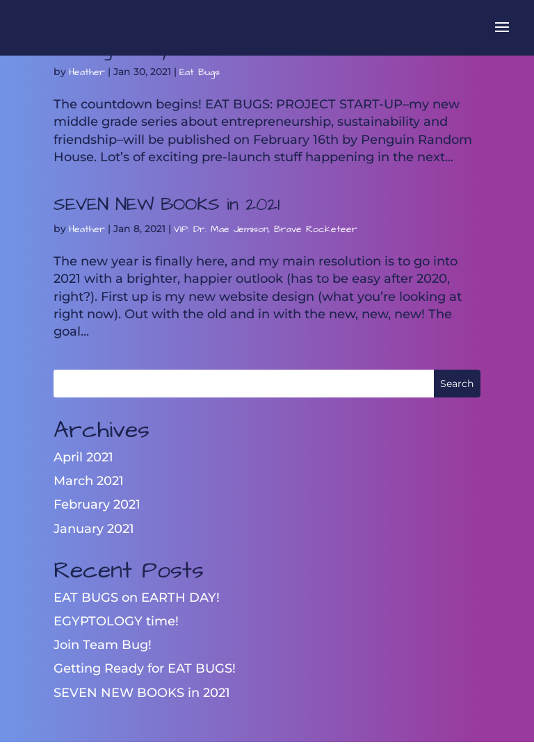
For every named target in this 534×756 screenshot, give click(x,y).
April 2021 (83, 457)
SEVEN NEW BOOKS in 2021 (167, 204)
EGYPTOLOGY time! (116, 621)
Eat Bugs (200, 72)
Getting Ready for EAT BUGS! (145, 668)
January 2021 (94, 529)
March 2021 (89, 481)
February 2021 (97, 504)
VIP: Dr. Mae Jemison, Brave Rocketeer (266, 229)
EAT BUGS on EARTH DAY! (137, 598)
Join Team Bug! (103, 645)
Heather (87, 72)
